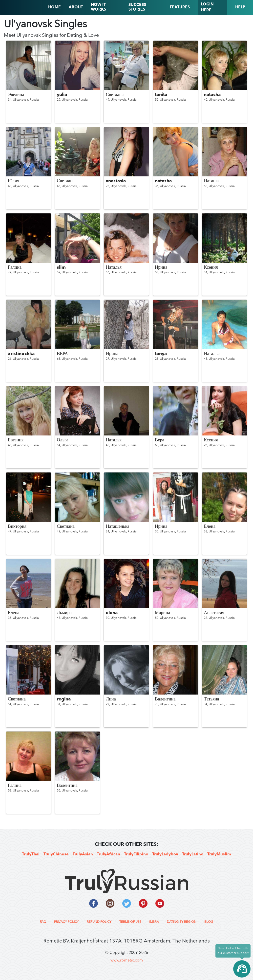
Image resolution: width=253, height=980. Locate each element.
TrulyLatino (193, 854)
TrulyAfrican (108, 854)
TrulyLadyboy (165, 854)
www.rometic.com (127, 961)
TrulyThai (31, 854)
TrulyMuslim (219, 854)
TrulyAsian (83, 854)
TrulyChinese (56, 854)
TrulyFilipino (136, 854)
